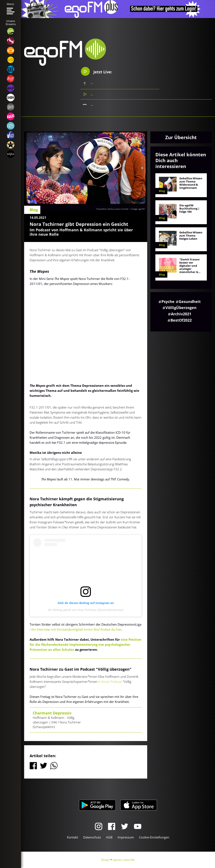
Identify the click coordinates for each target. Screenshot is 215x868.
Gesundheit (190, 301)
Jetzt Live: (96, 71)
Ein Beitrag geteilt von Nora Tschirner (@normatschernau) (86, 610)
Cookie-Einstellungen (154, 837)
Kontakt (73, 837)
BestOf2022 (181, 320)
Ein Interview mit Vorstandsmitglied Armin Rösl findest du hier (77, 629)
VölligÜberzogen (181, 308)
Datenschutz (92, 837)
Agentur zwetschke (124, 860)
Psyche (168, 301)
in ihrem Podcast (111, 682)
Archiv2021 (181, 314)
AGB (109, 837)
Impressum (126, 837)
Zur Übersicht (181, 137)
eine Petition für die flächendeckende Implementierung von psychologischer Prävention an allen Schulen (85, 644)
